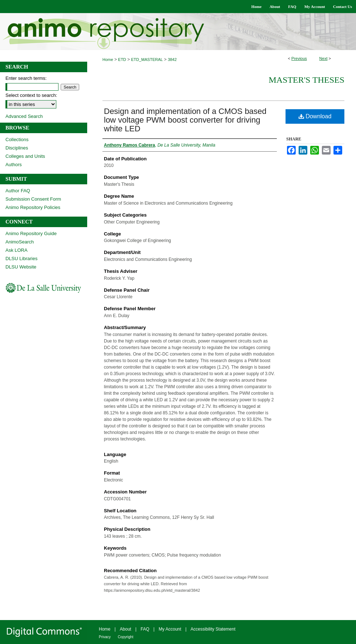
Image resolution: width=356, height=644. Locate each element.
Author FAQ (18, 191)
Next (323, 58)
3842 (172, 60)
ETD (122, 60)
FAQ (145, 629)
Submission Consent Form (33, 199)
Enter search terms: (26, 78)
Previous (299, 58)
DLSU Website (21, 267)
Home (108, 60)
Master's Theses (306, 80)
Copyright (126, 637)
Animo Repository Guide (31, 233)
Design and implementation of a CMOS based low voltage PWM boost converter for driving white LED (185, 120)
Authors (14, 165)
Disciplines (17, 148)
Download (315, 116)
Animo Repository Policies (33, 207)
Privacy (105, 637)
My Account (170, 629)
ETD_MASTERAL (147, 60)
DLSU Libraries (21, 259)
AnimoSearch (20, 242)
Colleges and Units (25, 156)
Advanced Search (24, 116)
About (126, 629)
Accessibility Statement (213, 629)
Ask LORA (17, 250)
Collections (17, 140)
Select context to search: (31, 95)
